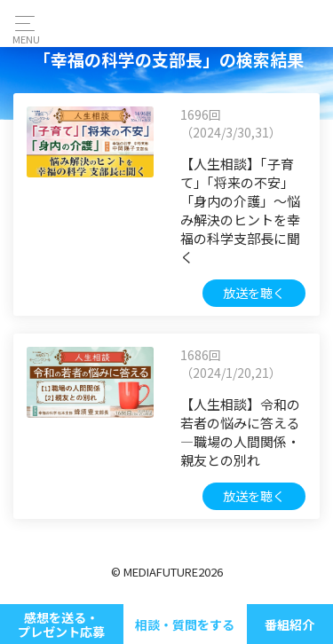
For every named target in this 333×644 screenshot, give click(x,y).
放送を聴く (254, 293)
